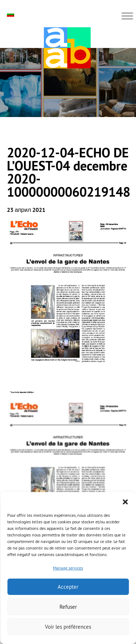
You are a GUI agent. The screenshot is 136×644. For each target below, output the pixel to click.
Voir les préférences (68, 627)
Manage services (68, 568)
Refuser (68, 607)
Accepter (68, 587)
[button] (125, 501)
